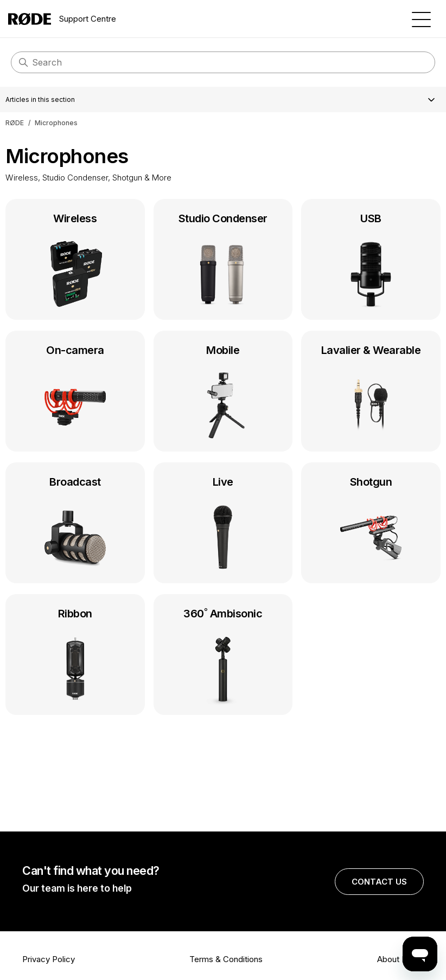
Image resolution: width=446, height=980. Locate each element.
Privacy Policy (49, 959)
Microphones (56, 123)
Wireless (75, 262)
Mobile (223, 394)
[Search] (223, 62)
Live (223, 525)
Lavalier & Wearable (371, 394)
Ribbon (75, 657)
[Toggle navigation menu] (421, 19)
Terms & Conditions (226, 959)
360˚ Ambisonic (223, 657)
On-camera (75, 394)
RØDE (15, 123)
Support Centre (62, 19)
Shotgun (371, 525)
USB (371, 262)
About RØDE (400, 959)
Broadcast (75, 525)
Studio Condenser (223, 262)
